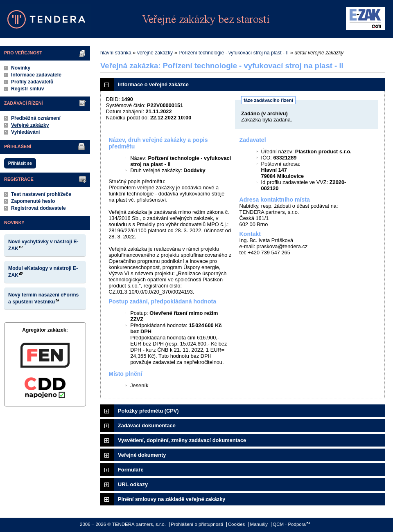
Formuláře (131, 470)
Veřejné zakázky (30, 125)
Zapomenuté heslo (33, 201)
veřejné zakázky (155, 53)
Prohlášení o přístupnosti (197, 524)
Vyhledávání (26, 132)
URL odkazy (133, 484)
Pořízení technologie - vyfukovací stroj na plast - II (234, 53)
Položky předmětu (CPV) (148, 411)
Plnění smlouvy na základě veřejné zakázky (172, 499)
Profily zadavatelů (32, 82)
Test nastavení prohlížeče (41, 194)
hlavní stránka (116, 53)
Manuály (259, 524)
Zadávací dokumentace (147, 425)
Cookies (237, 524)
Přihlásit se (20, 163)
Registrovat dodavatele (38, 208)
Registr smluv (27, 89)
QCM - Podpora (289, 524)
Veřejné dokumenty (142, 455)
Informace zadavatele (36, 75)
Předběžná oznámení (36, 118)
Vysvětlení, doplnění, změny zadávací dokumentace (182, 440)
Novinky (21, 68)
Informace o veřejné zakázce (153, 84)
